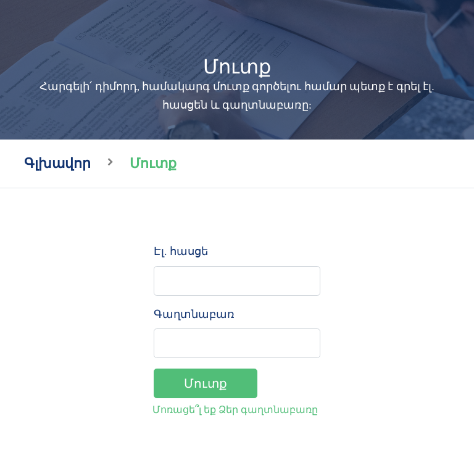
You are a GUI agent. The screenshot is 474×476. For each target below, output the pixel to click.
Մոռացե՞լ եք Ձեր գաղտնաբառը (235, 410)
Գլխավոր (57, 163)
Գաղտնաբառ (194, 314)
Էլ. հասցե (181, 251)
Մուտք (206, 383)
